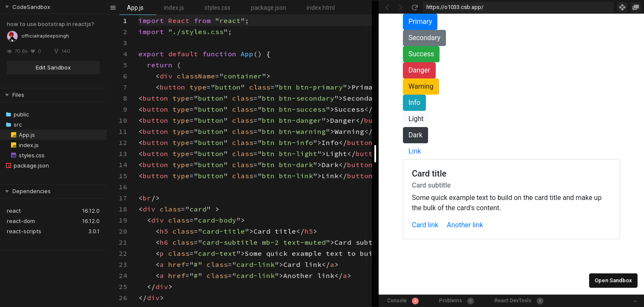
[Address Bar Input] (518, 7)
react (14, 211)
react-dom (21, 221)
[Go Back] (387, 7)
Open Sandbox (613, 280)
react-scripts (24, 231)
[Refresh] (414, 7)
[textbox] (139, 15)
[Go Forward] (401, 7)
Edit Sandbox (53, 67)
